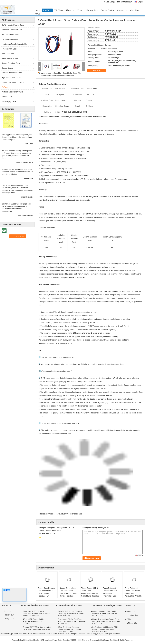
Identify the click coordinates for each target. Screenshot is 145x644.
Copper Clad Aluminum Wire (13, 82)
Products (47, 10)
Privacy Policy (5, 634)
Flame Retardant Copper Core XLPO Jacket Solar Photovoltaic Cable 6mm (110, 593)
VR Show (59, 10)
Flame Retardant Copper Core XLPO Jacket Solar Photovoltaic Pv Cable (133, 592)
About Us (70, 10)
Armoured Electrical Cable (12, 30)
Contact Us (122, 10)
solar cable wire (76, 514)
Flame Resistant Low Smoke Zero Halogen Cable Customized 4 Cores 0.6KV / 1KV (106, 621)
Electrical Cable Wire (10, 39)
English (141, 2)
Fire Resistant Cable (9, 49)
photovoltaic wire (62, 514)
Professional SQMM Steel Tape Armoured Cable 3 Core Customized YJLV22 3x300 (72, 621)
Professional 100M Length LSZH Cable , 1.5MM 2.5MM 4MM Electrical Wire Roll (105, 629)
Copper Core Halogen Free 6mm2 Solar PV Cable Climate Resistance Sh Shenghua (46, 593)
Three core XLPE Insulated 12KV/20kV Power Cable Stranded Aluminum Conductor (36, 613)
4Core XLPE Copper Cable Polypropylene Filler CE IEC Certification (34, 621)
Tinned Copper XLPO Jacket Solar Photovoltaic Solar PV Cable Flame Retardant (90, 592)
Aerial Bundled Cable (10, 58)
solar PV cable (49, 514)
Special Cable (7, 97)
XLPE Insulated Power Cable (13, 25)
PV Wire (5, 87)
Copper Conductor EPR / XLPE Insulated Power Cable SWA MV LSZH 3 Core (105, 613)
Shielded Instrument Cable (12, 73)
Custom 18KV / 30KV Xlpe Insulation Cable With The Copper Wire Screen (37, 628)
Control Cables (7, 68)
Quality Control (108, 10)
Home (37, 10)
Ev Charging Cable (9, 101)
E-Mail (129, 619)
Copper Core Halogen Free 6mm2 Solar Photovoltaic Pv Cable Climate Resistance (68, 592)
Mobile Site (132, 623)
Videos (80, 10)
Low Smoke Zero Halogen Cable (14, 44)
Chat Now (135, 10)
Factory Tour (92, 10)
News (37, 14)
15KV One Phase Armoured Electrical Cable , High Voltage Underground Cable (70, 629)
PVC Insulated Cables (10, 35)
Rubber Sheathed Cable (11, 63)
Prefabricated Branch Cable (12, 92)
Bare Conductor (8, 54)
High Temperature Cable (11, 78)
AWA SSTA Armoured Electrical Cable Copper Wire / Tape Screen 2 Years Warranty (72, 613)
